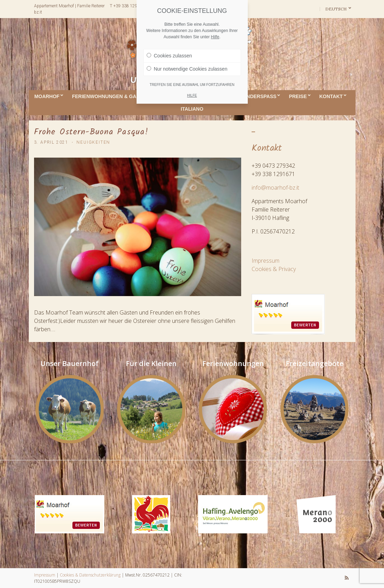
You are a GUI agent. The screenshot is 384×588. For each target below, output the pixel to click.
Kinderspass (259, 96)
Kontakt (331, 96)
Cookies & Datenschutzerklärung (90, 575)
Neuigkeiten (93, 142)
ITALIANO (192, 109)
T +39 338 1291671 (128, 6)
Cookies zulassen (169, 56)
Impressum (265, 261)
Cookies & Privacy (274, 269)
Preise (298, 96)
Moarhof (47, 96)
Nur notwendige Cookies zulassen (187, 69)
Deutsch (336, 9)
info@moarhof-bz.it (275, 188)
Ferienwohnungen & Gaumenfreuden (123, 96)
